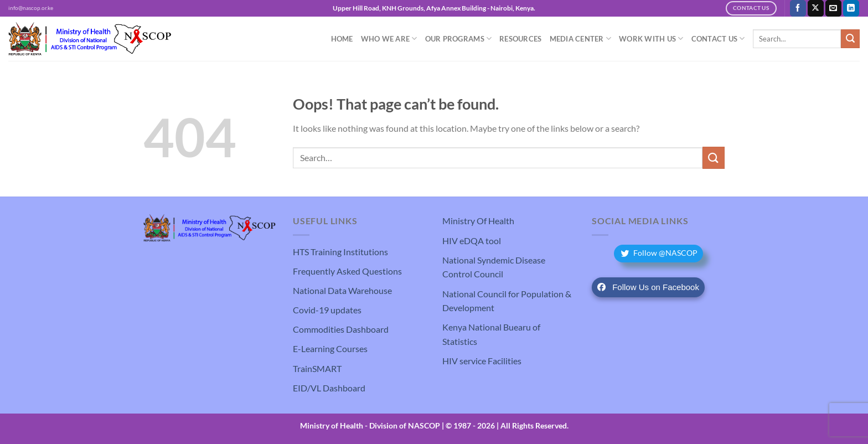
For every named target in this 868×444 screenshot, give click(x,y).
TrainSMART (317, 368)
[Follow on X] (816, 8)
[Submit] (850, 39)
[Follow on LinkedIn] (851, 8)
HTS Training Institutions (340, 252)
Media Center (581, 38)
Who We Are (389, 38)
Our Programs (459, 38)
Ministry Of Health (478, 221)
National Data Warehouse (342, 290)
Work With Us (651, 38)
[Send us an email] (833, 8)
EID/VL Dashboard (329, 388)
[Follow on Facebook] (798, 8)
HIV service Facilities (482, 361)
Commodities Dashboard (341, 329)
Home (342, 39)
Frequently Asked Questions (347, 271)
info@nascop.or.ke (31, 8)
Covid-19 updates (327, 310)
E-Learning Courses (330, 349)
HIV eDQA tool (472, 241)
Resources (520, 39)
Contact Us (718, 38)
